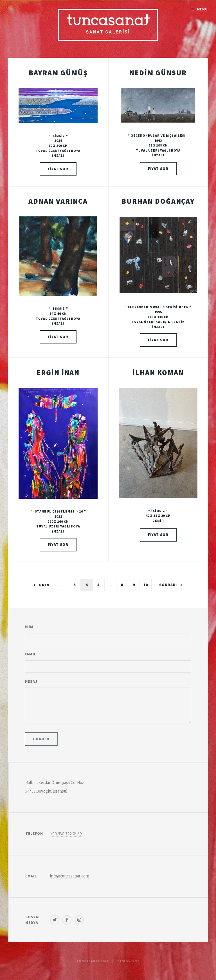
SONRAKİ (168, 585)
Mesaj (31, 681)
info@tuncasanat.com (70, 876)
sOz (136, 961)
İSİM (29, 627)
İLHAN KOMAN (158, 373)
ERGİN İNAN (58, 373)
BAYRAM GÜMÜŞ (58, 73)
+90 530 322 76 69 (66, 834)
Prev (44, 585)
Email (31, 654)
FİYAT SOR (58, 169)
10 (146, 585)
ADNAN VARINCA (58, 201)
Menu (202, 9)
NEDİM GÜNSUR (158, 73)
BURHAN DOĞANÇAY (158, 201)
